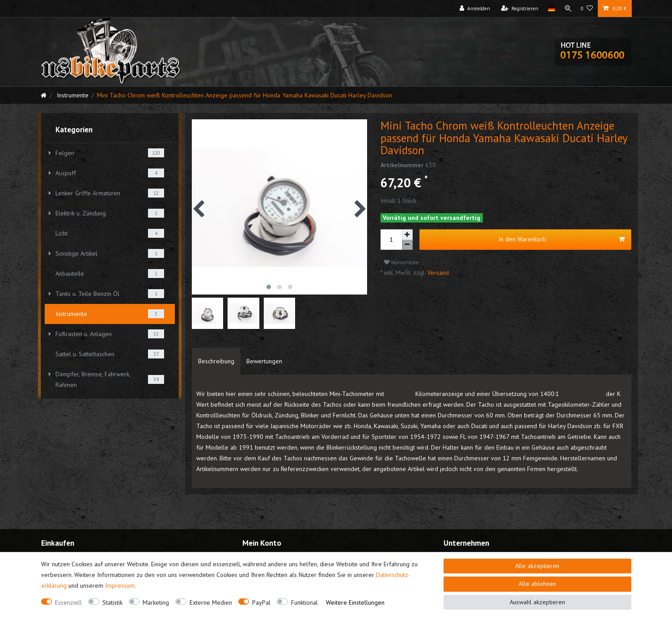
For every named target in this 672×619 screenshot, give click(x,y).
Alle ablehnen (537, 584)
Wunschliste (402, 262)
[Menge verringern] (407, 245)
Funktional (304, 602)
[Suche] (567, 8)
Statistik (112, 602)
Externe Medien (211, 602)
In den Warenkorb (562, 239)
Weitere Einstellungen (355, 602)
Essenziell (68, 602)
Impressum (120, 585)
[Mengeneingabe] (391, 240)
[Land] (550, 8)
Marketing (156, 602)
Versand (437, 273)
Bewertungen (264, 361)
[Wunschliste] (587, 8)
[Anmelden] (473, 8)
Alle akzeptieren (537, 566)
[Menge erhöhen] (407, 235)
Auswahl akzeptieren (537, 602)
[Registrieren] (518, 8)
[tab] (216, 361)
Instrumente (72, 95)
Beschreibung (216, 361)
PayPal (261, 602)
